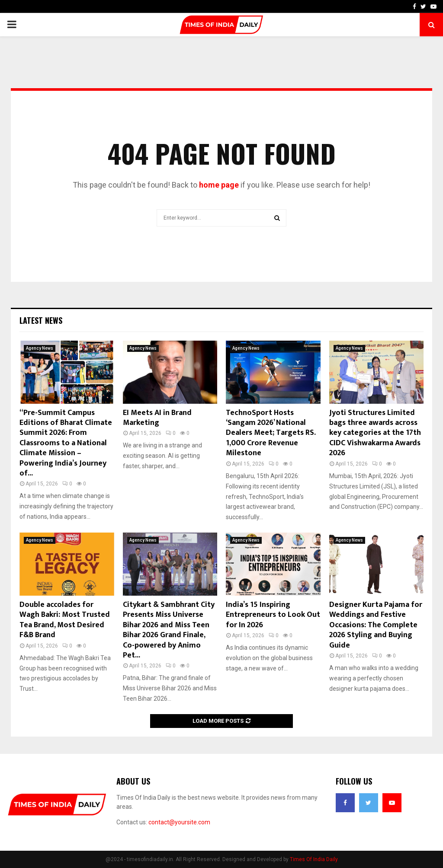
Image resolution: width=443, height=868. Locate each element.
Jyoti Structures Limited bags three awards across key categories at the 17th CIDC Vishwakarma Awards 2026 (375, 433)
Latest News (41, 320)
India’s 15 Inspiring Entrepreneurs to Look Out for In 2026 (273, 615)
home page (219, 185)
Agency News (40, 348)
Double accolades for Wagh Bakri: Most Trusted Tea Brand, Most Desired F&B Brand (65, 620)
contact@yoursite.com (179, 822)
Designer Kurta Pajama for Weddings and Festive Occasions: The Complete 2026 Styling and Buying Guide (376, 625)
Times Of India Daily (314, 859)
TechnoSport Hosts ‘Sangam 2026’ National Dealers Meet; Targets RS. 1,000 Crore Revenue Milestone (271, 433)
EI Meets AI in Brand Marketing (157, 418)
